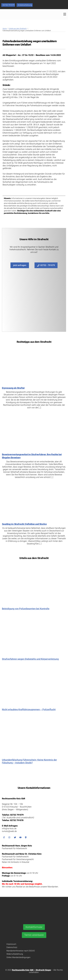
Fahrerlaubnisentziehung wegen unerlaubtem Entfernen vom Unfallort (30, 43)
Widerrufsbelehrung (15, 954)
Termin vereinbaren (34, 935)
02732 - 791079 (46, 265)
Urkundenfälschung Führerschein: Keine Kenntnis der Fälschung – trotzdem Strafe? (29, 761)
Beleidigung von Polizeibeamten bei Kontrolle (26, 609)
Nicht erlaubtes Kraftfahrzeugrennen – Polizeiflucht (29, 709)
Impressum (11, 944)
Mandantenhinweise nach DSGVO (21, 951)
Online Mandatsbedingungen (18, 957)
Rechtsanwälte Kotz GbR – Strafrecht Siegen (31, 970)
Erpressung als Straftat (13, 388)
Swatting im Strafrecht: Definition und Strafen (24, 524)
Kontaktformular (34, 927)
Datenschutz (12, 947)
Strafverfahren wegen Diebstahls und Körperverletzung (30, 659)
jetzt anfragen (20, 265)
